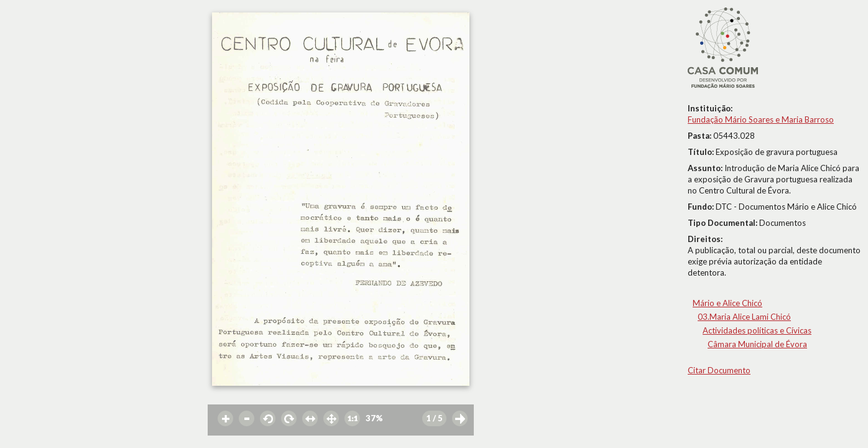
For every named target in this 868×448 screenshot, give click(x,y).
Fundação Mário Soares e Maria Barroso (761, 119)
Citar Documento (719, 370)
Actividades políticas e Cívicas (757, 330)
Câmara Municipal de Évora (757, 344)
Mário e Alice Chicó (727, 303)
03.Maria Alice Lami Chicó (744, 317)
